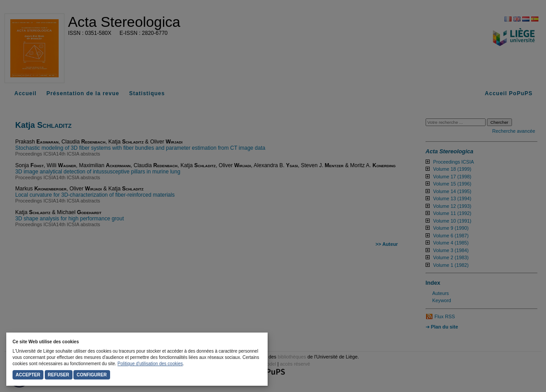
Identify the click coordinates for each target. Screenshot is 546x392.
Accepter (28, 375)
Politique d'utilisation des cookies (150, 364)
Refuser (59, 375)
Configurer (92, 375)
